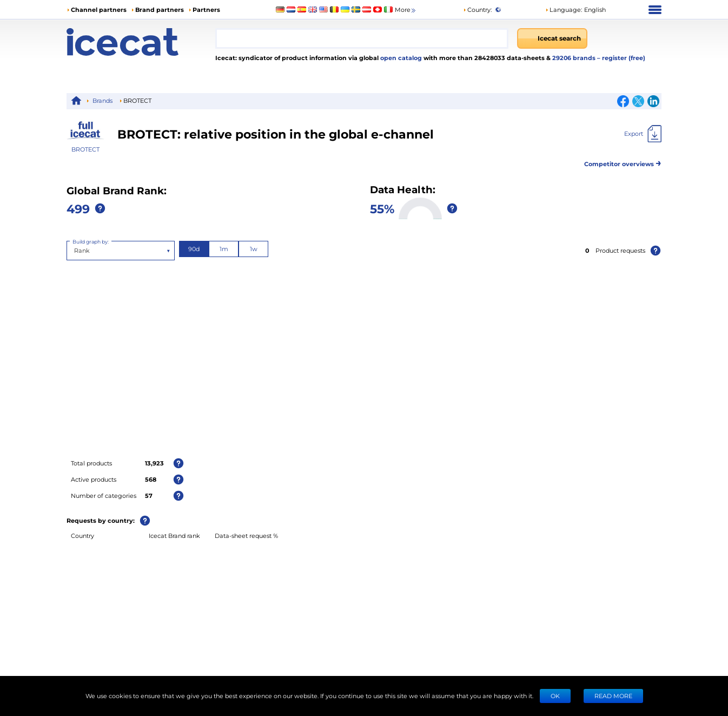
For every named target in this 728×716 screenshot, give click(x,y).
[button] (575, 10)
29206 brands (575, 58)
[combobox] (362, 38)
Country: (477, 9)
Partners (206, 9)
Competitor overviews (623, 162)
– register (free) (621, 58)
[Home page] (141, 42)
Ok (555, 696)
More (406, 10)
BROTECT (85, 149)
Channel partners (99, 9)
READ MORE (613, 696)
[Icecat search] (552, 38)
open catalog (400, 58)
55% (382, 208)
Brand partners (160, 9)
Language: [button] (564, 9)
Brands (102, 100)
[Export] (643, 134)
